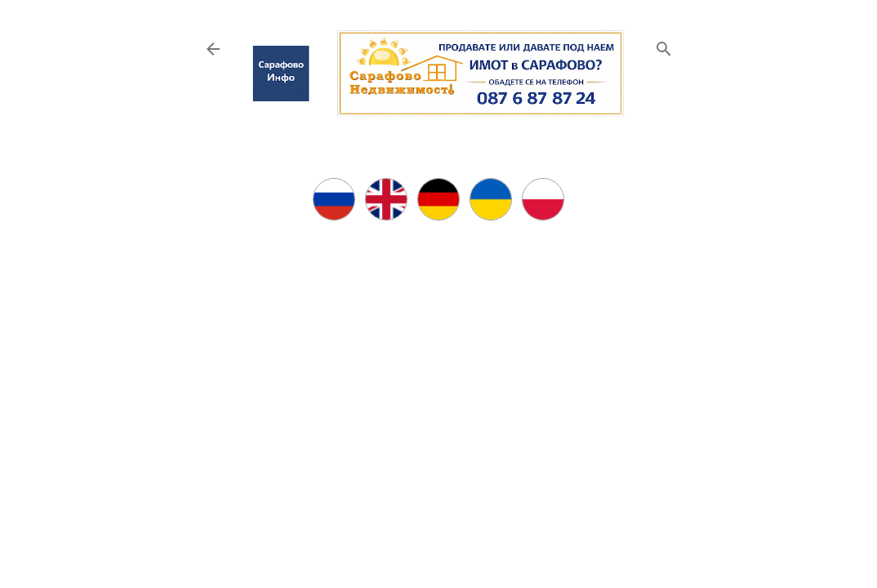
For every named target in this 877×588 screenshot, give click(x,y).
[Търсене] (664, 45)
